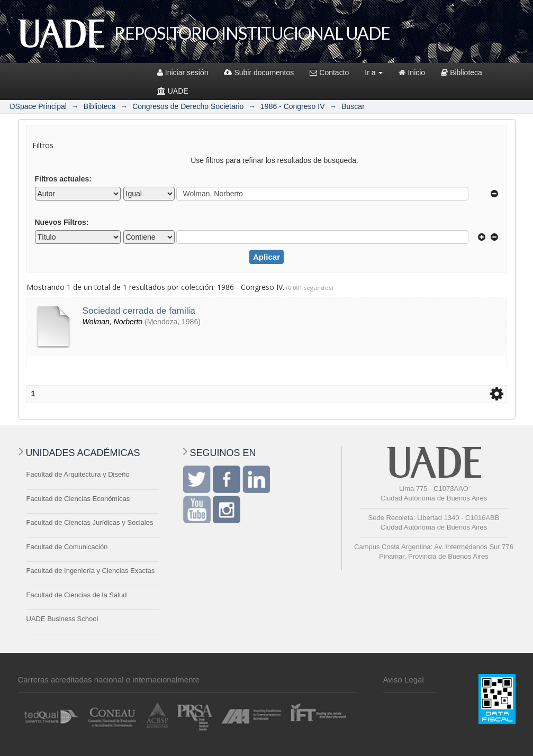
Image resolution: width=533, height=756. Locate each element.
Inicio (412, 72)
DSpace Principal (38, 106)
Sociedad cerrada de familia (139, 311)
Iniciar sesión (183, 72)
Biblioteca (462, 72)
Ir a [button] (374, 72)
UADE (173, 91)
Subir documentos (259, 72)
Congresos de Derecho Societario (188, 106)
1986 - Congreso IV (292, 106)
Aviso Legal (404, 680)
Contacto (329, 72)
